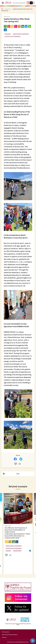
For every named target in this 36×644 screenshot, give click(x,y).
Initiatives (8, 9)
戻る (18, 474)
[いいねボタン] (16, 464)
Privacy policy (6, 632)
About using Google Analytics (10, 634)
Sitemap (4, 637)
